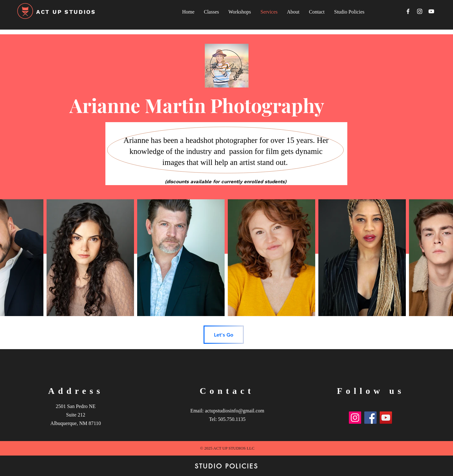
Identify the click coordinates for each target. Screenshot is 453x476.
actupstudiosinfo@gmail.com (235, 411)
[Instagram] (420, 11)
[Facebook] (408, 11)
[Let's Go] (224, 335)
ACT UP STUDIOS (66, 12)
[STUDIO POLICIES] (226, 466)
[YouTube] (431, 11)
